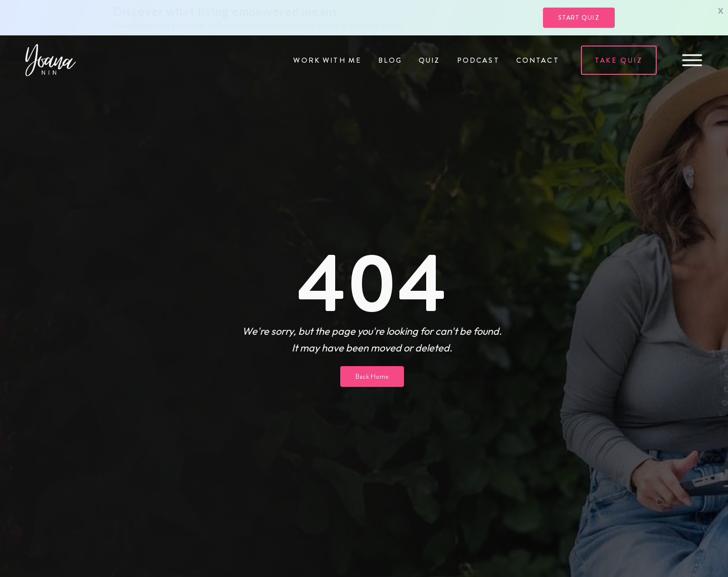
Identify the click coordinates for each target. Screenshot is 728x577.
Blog (390, 60)
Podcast (478, 60)
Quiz (429, 60)
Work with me (327, 60)
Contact (538, 60)
